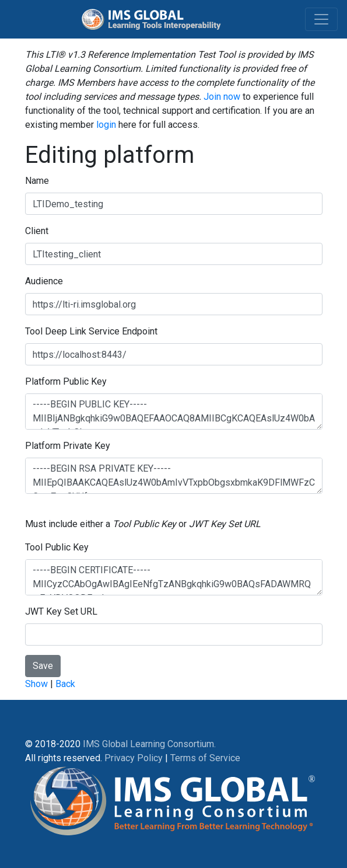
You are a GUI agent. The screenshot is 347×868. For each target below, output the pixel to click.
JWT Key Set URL (61, 611)
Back (65, 684)
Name (37, 181)
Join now (222, 97)
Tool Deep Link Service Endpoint (91, 331)
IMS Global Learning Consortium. (149, 744)
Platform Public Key (66, 381)
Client (37, 231)
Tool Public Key (57, 547)
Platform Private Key (68, 446)
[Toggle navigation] (321, 19)
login (106, 125)
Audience (44, 281)
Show (36, 684)
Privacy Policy (134, 758)
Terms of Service (205, 758)
